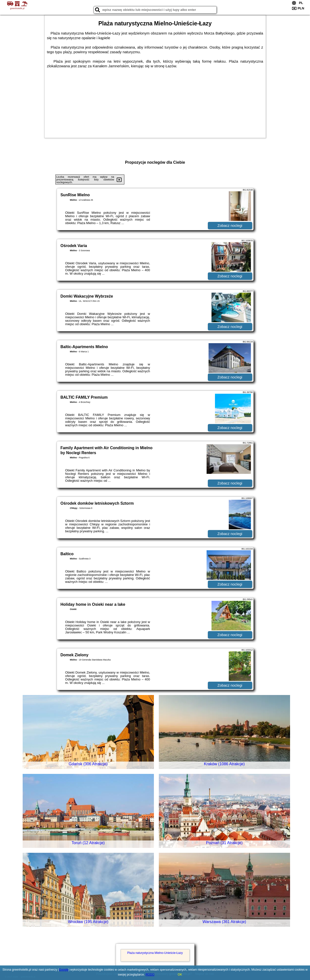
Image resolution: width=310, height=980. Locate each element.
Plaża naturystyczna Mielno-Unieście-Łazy (155, 953)
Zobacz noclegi (230, 225)
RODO (150, 975)
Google (64, 970)
